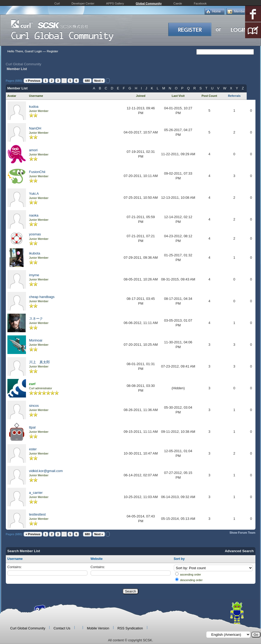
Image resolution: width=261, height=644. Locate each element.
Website (97, 559)
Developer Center (83, 3)
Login (38, 51)
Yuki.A (34, 194)
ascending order (191, 574)
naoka (34, 215)
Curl (57, 3)
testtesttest (37, 514)
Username (15, 559)
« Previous (33, 81)
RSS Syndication (130, 628)
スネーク (36, 319)
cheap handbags (42, 297)
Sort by (179, 559)
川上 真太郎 (39, 362)
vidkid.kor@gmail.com (46, 471)
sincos (34, 406)
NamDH (35, 128)
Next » (99, 81)
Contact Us (62, 628)
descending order (191, 580)
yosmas (35, 234)
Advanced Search (239, 551)
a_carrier (36, 493)
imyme (34, 275)
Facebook (200, 3)
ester (33, 449)
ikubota (35, 253)
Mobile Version (98, 628)
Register (52, 51)
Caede (178, 3)
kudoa (34, 107)
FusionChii (37, 172)
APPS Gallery (115, 3)
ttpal (32, 427)
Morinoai (36, 340)
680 (87, 81)
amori (34, 150)
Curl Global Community (24, 64)
